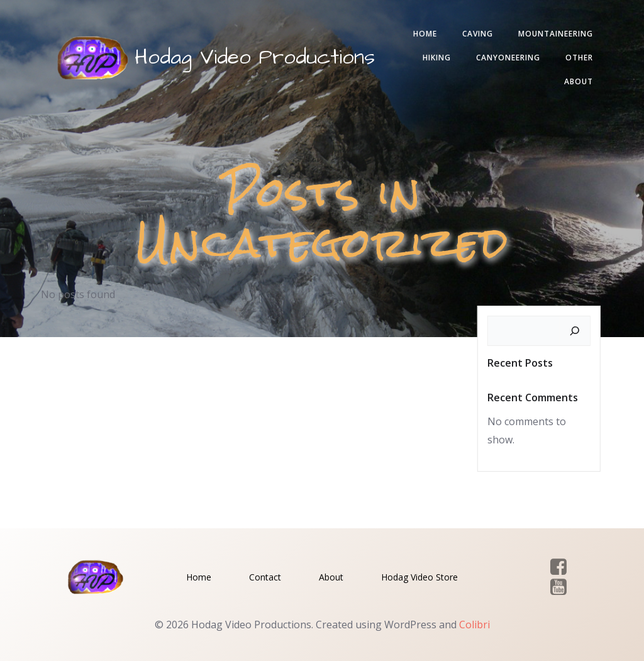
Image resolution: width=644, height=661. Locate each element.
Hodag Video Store (419, 577)
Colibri (475, 625)
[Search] (575, 331)
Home (425, 34)
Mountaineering (556, 34)
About (579, 81)
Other (579, 58)
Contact (265, 577)
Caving (478, 34)
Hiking (437, 58)
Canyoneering (508, 58)
